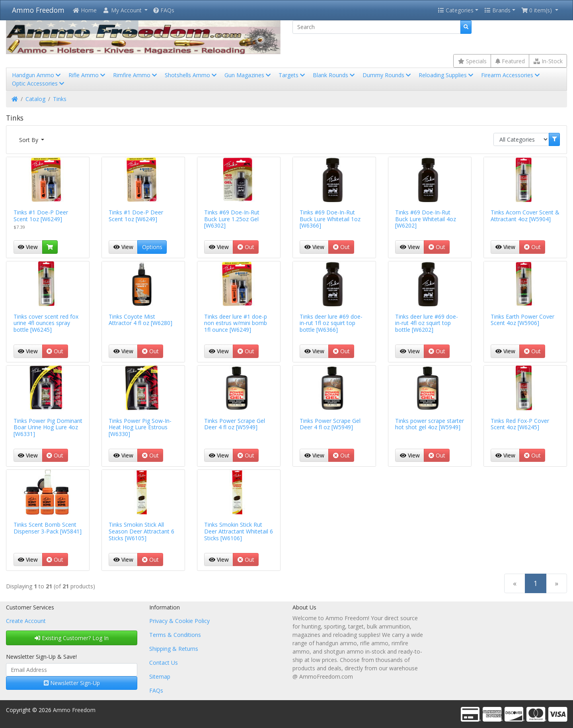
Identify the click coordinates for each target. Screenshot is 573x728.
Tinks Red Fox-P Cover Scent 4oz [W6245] (520, 424)
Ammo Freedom (38, 10)
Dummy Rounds (387, 75)
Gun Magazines (248, 75)
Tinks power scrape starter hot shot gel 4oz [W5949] (430, 424)
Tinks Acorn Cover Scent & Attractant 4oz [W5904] (525, 216)
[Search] (377, 27)
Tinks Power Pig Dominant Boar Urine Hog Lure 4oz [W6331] (48, 427)
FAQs (164, 10)
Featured (510, 61)
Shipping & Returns (174, 649)
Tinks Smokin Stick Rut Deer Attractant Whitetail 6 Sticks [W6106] (239, 531)
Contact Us (164, 663)
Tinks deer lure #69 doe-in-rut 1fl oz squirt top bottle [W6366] (331, 323)
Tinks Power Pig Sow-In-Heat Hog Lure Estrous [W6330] (140, 427)
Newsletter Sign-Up (72, 683)
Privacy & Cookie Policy (179, 621)
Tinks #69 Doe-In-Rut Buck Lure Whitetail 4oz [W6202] (426, 219)
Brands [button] (497, 10)
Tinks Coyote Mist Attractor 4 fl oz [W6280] (140, 320)
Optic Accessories (39, 83)
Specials (472, 61)
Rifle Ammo (88, 75)
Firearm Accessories (511, 75)
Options (152, 247)
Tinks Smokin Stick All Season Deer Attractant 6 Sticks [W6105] (141, 531)
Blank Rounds (334, 75)
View (28, 247)
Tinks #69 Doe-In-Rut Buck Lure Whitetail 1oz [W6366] (330, 219)
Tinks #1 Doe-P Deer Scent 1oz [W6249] (41, 216)
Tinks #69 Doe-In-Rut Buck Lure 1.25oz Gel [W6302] (232, 219)
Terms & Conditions (175, 635)
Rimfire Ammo (136, 75)
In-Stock (548, 61)
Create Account (26, 621)
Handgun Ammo (37, 75)
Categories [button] (456, 10)
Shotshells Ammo (191, 75)
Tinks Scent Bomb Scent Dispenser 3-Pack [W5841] (48, 528)
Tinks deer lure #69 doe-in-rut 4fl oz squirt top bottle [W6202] (427, 323)
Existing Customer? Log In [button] (72, 638)
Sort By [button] (29, 140)
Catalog (35, 99)
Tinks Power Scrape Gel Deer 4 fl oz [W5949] (235, 424)
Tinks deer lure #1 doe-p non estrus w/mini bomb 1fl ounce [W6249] (236, 323)
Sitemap (160, 676)
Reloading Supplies (447, 75)
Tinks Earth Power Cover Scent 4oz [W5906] (522, 320)
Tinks (60, 99)
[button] (125, 10)
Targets (292, 75)
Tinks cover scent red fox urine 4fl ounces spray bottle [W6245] (46, 323)
